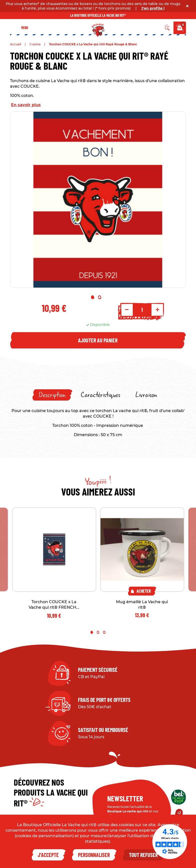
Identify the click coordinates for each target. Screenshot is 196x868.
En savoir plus (26, 105)
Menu (25, 28)
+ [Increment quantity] (157, 310)
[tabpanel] (98, 200)
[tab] (52, 395)
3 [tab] (104, 632)
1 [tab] (93, 297)
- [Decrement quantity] (127, 310)
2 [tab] (100, 297)
